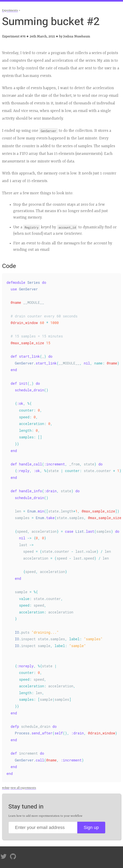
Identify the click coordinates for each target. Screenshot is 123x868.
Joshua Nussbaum (77, 37)
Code (9, 266)
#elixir (6, 788)
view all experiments (23, 788)
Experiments (10, 10)
